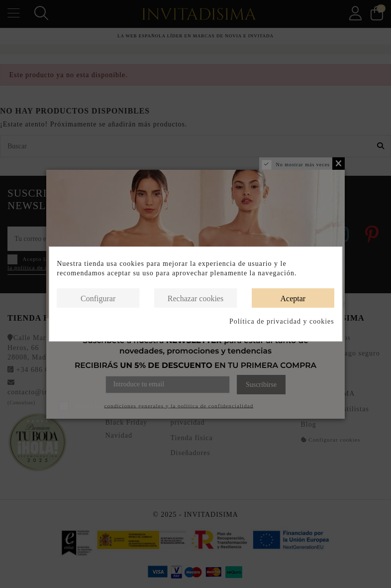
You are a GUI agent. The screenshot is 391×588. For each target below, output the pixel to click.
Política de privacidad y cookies (282, 321)
